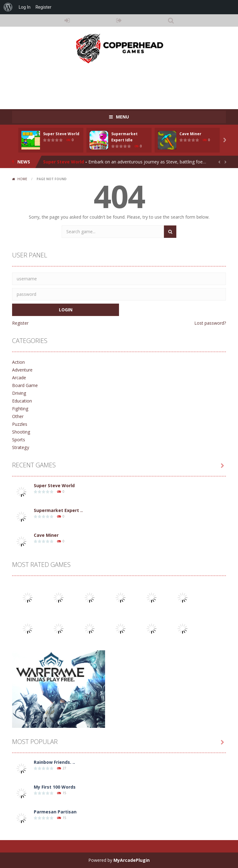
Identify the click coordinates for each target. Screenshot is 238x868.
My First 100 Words (55, 787)
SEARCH (171, 20)
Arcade (19, 378)
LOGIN (67, 20)
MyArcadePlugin (132, 860)
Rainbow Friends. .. (54, 762)
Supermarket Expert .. (58, 510)
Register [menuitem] (43, 7)
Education (22, 401)
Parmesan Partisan (55, 812)
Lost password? (210, 323)
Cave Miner (190, 134)
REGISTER (119, 20)
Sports (19, 440)
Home (22, 179)
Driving (19, 393)
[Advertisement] (125, 84)
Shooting (21, 432)
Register (20, 323)
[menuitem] (8, 7)
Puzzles (20, 424)
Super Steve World (61, 134)
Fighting (20, 409)
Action (18, 362)
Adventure (22, 370)
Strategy (20, 447)
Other (18, 416)
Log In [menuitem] (24, 7)
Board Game (25, 385)
